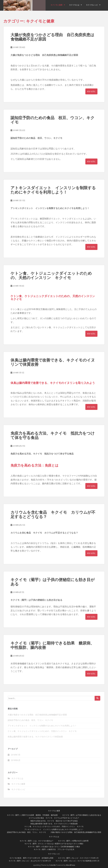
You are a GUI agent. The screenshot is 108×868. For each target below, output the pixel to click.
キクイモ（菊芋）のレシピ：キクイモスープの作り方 (78, 858)
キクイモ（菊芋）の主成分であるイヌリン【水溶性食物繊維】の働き (54, 847)
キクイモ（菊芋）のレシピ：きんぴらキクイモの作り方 (30, 861)
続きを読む (91, 91)
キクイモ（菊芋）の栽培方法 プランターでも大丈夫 (54, 849)
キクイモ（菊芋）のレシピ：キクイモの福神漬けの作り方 (77, 861)
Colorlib (52, 865)
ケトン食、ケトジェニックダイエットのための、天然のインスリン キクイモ (51, 276)
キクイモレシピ (92, 5)
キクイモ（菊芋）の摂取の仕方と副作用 (73, 841)
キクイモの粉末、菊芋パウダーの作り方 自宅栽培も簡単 (31, 858)
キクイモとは (74, 5)
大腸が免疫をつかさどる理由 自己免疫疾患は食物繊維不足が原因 (52, 37)
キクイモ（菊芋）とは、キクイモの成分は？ (37, 841)
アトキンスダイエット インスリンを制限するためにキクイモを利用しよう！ (53, 190)
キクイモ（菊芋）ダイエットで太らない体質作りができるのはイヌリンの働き (54, 844)
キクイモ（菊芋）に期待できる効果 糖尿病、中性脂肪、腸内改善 (52, 645)
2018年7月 (16, 755)
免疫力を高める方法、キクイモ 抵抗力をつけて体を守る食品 (53, 435)
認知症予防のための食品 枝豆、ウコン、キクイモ (53, 120)
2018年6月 (16, 760)
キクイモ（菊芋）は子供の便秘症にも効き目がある (53, 582)
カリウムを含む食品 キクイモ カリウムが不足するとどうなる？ (53, 515)
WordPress (71, 865)
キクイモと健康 (57, 5)
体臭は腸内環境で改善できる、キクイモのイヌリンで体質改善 (53, 362)
